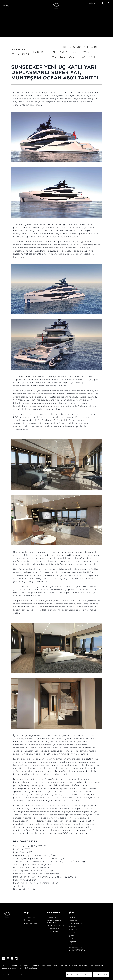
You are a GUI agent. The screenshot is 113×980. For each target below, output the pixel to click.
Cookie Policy (53, 928)
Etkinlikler (73, 929)
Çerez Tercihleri (31, 923)
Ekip (71, 939)
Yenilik (72, 933)
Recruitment (52, 932)
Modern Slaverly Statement (54, 921)
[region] (56, 971)
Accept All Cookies (79, 975)
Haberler (73, 926)
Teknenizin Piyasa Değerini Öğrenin (77, 949)
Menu (6, 6)
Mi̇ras (71, 945)
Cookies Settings (14, 975)
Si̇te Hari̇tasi (30, 917)
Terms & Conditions (55, 925)
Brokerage (74, 917)
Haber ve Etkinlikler (20, 52)
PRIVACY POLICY (54, 917)
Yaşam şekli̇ (74, 942)
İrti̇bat (92, 3)
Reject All (101, 975)
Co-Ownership (75, 923)
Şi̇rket (72, 936)
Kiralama (73, 920)
